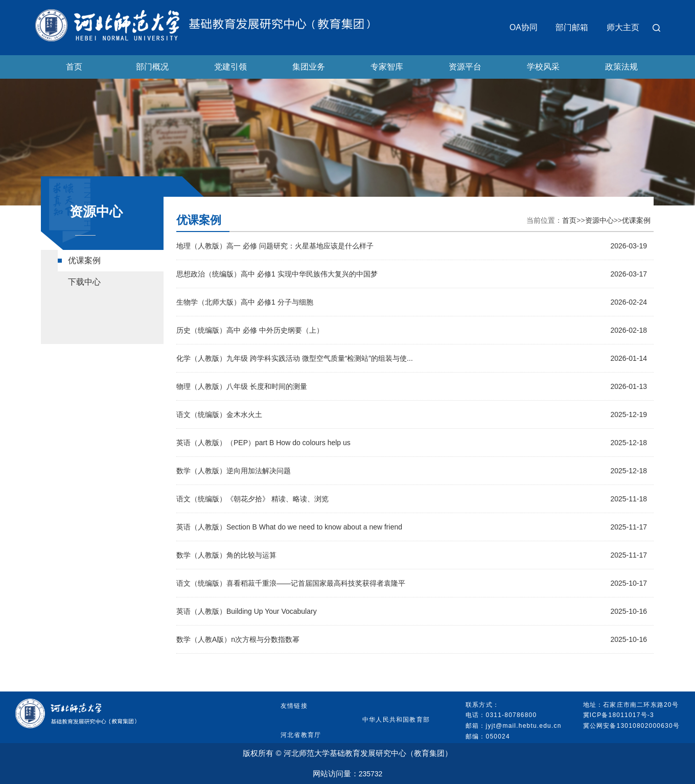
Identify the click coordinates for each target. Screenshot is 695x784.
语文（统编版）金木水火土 (219, 414)
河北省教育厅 (301, 735)
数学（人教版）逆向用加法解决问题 (234, 471)
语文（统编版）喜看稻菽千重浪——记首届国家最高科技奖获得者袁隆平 (291, 583)
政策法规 (621, 67)
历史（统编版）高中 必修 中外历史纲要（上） (250, 330)
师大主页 (623, 27)
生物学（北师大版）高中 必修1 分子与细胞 (245, 302)
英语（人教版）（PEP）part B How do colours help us (263, 443)
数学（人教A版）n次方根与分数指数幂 (238, 639)
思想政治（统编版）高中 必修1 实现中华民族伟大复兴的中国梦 (277, 274)
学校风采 (543, 67)
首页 (74, 67)
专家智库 (387, 67)
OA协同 (524, 27)
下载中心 (84, 282)
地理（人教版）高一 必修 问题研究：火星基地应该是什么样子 (275, 246)
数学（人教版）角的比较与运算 (226, 555)
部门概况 (152, 67)
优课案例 (84, 260)
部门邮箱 (572, 27)
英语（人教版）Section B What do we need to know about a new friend (289, 527)
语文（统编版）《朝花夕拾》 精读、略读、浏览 (252, 499)
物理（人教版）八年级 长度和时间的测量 (242, 386)
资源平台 (465, 67)
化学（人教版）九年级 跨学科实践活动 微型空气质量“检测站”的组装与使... (295, 358)
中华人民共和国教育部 (396, 720)
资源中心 (599, 220)
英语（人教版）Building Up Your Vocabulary (247, 611)
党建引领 (230, 67)
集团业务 (309, 67)
